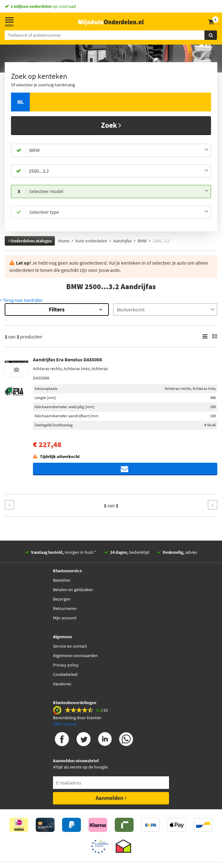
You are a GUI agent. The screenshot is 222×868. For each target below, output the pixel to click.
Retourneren (65, 608)
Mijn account (65, 618)
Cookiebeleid (65, 674)
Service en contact (70, 646)
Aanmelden (111, 798)
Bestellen (62, 580)
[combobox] (119, 150)
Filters (57, 309)
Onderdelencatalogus (30, 241)
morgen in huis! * (64, 552)
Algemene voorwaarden (75, 655)
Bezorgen (62, 599)
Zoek (111, 125)
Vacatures (62, 684)
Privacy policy (66, 665)
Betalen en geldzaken (73, 590)
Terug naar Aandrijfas (21, 300)
